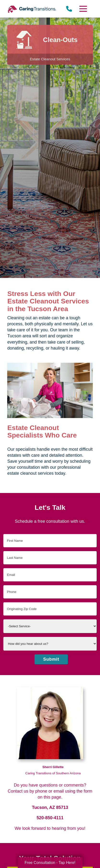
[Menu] (83, 9)
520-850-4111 (50, 818)
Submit (51, 659)
